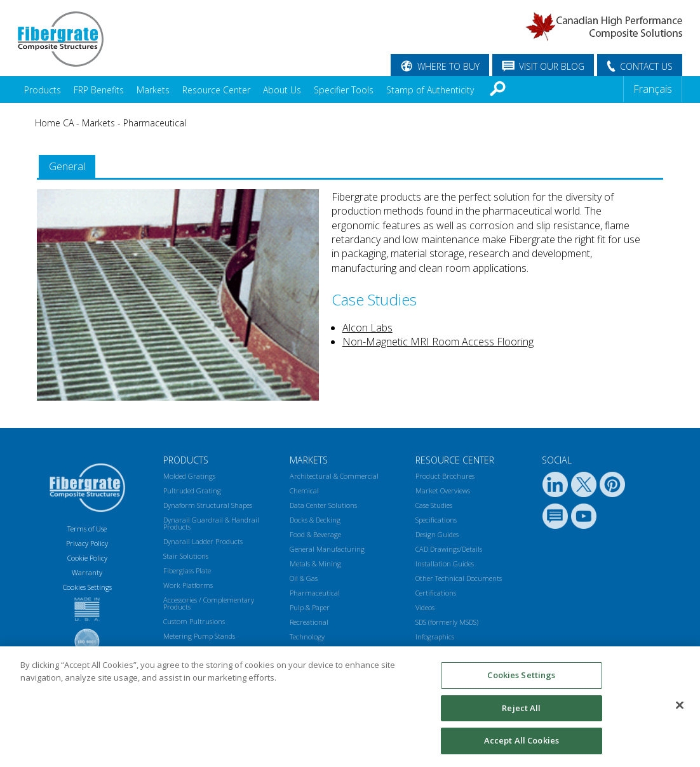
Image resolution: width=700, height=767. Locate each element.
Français (653, 89)
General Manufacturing (327, 549)
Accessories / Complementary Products (209, 603)
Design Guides (437, 534)
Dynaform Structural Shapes (208, 505)
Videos (425, 607)
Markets (153, 90)
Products (43, 90)
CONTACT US (646, 66)
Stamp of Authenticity (430, 90)
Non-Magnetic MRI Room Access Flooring (438, 342)
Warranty (87, 572)
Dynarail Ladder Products (203, 541)
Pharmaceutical (155, 123)
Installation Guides (445, 564)
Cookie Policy (87, 558)
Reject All (521, 708)
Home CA (54, 123)
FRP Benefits (99, 90)
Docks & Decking (315, 520)
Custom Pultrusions (194, 621)
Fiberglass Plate (187, 570)
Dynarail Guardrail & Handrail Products (211, 523)
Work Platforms (188, 585)
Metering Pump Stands (199, 636)
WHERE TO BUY (448, 66)
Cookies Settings (521, 675)
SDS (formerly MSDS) (447, 622)
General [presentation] (67, 166)
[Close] (680, 705)
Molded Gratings (189, 476)
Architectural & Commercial (334, 476)
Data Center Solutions (323, 505)
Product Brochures (445, 476)
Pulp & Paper (310, 607)
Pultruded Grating (192, 490)
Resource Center (216, 90)
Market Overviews (443, 490)
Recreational (309, 622)
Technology (307, 637)
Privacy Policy (87, 543)
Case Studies (434, 505)
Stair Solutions (186, 556)
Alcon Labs (367, 328)
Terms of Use (87, 529)
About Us (282, 90)
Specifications (436, 520)
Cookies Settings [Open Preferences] (87, 587)
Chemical (304, 490)
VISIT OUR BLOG (552, 66)
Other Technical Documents (459, 578)
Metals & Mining (315, 564)
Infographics (435, 637)
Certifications (436, 593)
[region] (350, 707)
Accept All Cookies (522, 740)
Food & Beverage (315, 534)
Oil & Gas (304, 578)
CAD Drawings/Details (449, 549)
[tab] (67, 167)
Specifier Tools (344, 90)
